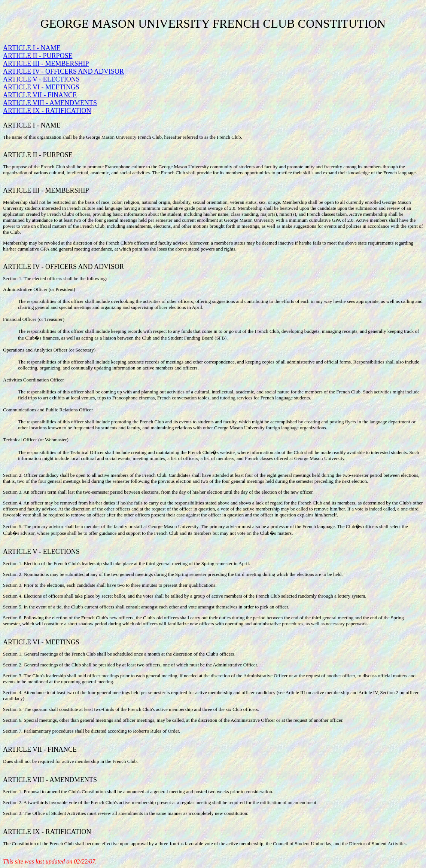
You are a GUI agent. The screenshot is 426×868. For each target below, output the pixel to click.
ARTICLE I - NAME (32, 48)
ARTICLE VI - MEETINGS (41, 87)
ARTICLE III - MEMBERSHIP (46, 64)
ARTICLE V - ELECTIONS (41, 79)
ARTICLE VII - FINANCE (40, 95)
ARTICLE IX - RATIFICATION (47, 111)
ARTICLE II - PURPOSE (38, 56)
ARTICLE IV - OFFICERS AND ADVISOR (63, 71)
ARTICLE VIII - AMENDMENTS (50, 103)
